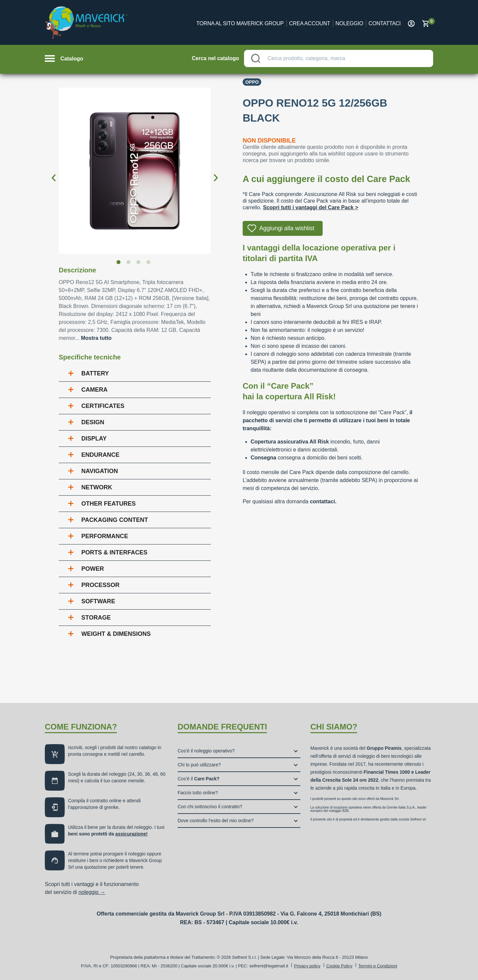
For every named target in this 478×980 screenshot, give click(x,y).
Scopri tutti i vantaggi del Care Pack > (311, 207)
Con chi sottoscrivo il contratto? (210, 807)
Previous (54, 171)
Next (216, 171)
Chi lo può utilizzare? (199, 765)
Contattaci (385, 23)
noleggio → (92, 892)
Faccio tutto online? (198, 793)
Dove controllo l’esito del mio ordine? (216, 821)
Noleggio (350, 23)
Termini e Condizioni (378, 966)
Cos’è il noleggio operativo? (206, 751)
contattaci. (323, 501)
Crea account (310, 23)
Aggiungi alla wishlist (287, 228)
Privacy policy (307, 966)
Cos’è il (199, 779)
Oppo (252, 82)
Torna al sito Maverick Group (240, 23)
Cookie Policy (339, 966)
